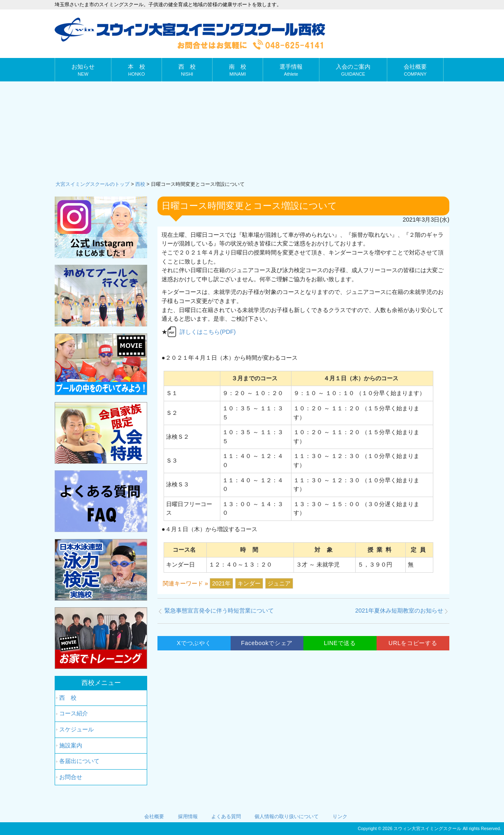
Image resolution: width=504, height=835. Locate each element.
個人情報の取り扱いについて (287, 816)
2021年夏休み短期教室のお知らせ (399, 611)
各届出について (79, 761)
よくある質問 (226, 816)
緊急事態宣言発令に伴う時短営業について (219, 611)
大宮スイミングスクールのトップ (92, 184)
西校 (140, 184)
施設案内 (71, 745)
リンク (340, 816)
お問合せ (71, 777)
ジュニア (279, 583)
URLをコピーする (413, 643)
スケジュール (76, 729)
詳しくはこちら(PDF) (208, 332)
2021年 (221, 583)
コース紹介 (74, 713)
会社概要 (154, 816)
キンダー (249, 583)
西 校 (68, 698)
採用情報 (188, 816)
